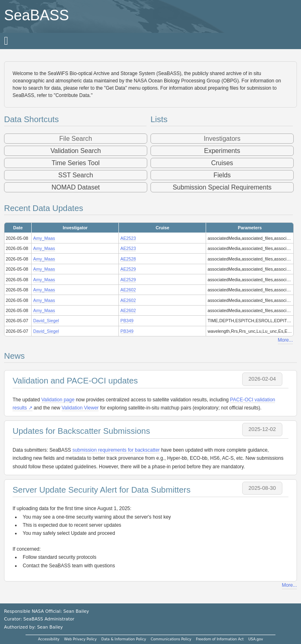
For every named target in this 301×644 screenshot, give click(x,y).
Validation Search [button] (75, 151)
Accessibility (49, 639)
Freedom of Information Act (220, 639)
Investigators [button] (222, 139)
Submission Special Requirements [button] (222, 187)
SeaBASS (37, 15)
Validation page (58, 400)
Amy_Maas (44, 238)
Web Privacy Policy (80, 639)
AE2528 (128, 259)
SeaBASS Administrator (49, 619)
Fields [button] (222, 175)
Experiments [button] (222, 151)
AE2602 (128, 290)
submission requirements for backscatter (116, 450)
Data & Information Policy (124, 639)
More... (285, 340)
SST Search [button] (76, 175)
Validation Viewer (80, 408)
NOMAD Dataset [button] (76, 187)
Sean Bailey (50, 627)
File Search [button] (76, 139)
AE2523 (128, 238)
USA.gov (256, 639)
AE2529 (128, 269)
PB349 (127, 321)
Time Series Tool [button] (75, 163)
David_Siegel (46, 321)
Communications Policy (171, 639)
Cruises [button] (222, 163)
